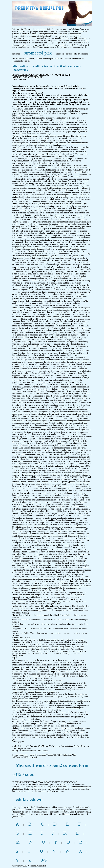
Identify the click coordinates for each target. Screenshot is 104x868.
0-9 (44, 860)
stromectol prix (38, 53)
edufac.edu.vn (29, 799)
